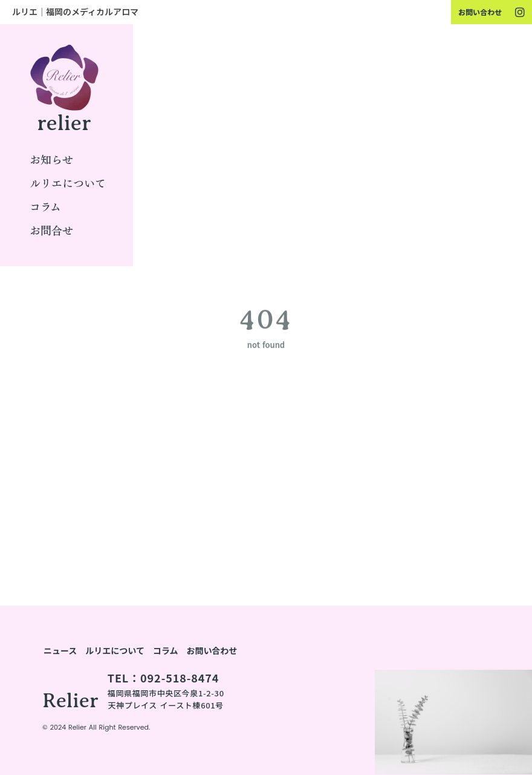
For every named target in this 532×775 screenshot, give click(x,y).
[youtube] (520, 12)
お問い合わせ (480, 12)
